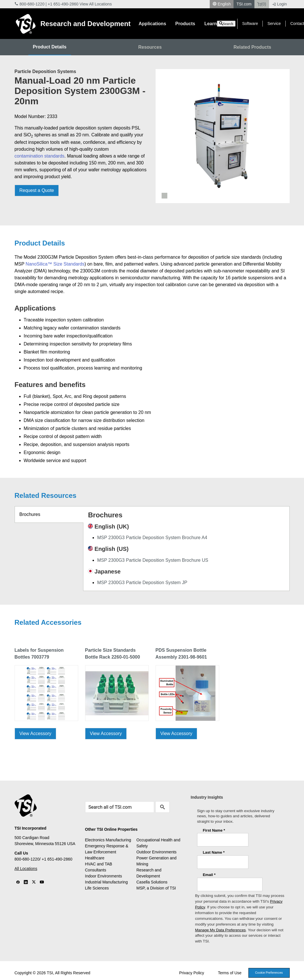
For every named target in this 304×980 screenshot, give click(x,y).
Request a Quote (37, 190)
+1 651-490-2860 (63, 4)
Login (279, 4)
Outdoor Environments (156, 852)
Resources (150, 47)
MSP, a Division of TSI (156, 888)
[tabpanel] (223, 136)
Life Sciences (97, 888)
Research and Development (86, 24)
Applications (152, 24)
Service (274, 23)
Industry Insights (207, 797)
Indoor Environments (104, 876)
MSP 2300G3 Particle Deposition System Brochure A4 (152, 538)
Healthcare (95, 858)
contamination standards (40, 156)
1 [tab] (164, 196)
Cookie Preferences (269, 973)
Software (250, 23)
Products (185, 24)
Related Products (252, 47)
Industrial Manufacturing (106, 882)
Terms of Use (230, 973)
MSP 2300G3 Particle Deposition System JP (142, 583)
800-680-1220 (32, 4)
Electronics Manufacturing (108, 840)
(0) (262, 4)
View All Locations (96, 4)
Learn (211, 24)
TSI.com (244, 4)
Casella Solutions (152, 882)
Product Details (50, 47)
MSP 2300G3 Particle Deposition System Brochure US (153, 560)
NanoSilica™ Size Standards (55, 264)
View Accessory (36, 733)
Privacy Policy (192, 973)
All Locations (26, 869)
